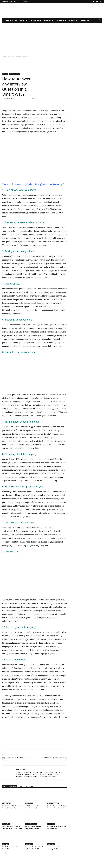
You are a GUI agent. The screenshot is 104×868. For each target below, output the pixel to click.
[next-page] (7, 853)
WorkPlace (62, 20)
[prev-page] (4, 853)
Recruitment (36, 20)
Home (4, 57)
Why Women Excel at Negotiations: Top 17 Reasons (16, 759)
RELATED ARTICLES (10, 786)
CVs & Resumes (7, 803)
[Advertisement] (52, 38)
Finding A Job (29, 803)
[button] (99, 20)
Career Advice (11, 20)
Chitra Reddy (8, 98)
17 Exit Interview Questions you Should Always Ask (54, 759)
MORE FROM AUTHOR (26, 786)
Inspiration (74, 20)
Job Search (24, 20)
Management (49, 20)
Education (85, 20)
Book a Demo (23, 1)
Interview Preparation (15, 74)
